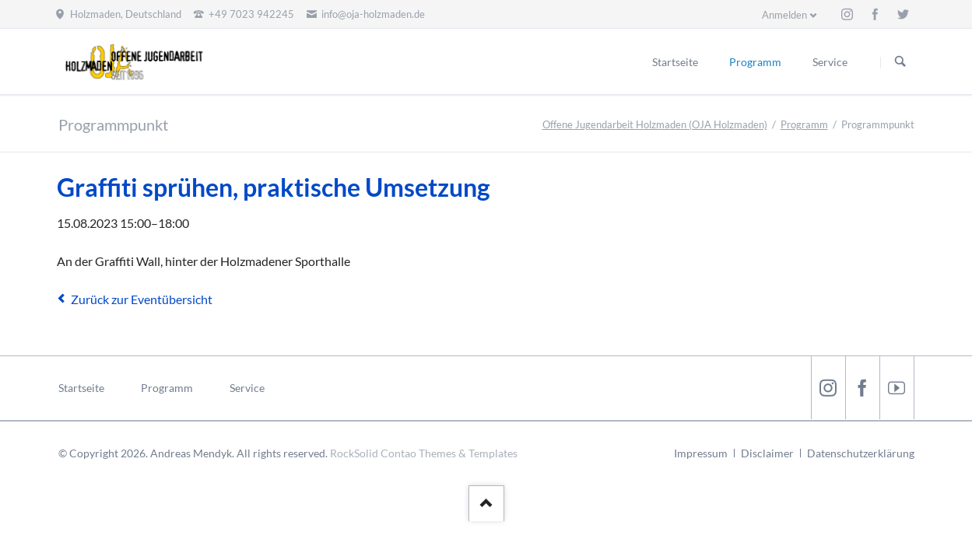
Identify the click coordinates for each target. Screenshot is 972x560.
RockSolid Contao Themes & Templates (424, 453)
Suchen (900, 62)
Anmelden (784, 15)
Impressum (701, 453)
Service (247, 388)
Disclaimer (767, 453)
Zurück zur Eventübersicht (142, 299)
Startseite (81, 388)
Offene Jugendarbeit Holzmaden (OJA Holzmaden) (655, 124)
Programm (804, 124)
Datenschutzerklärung (861, 453)
